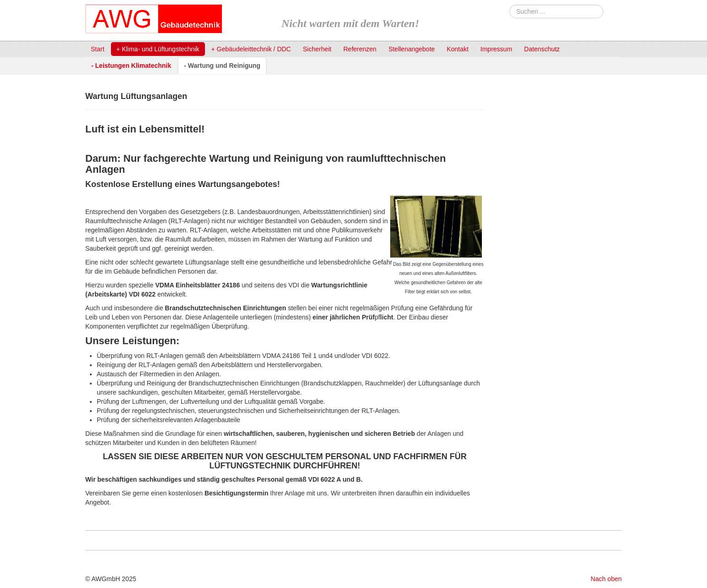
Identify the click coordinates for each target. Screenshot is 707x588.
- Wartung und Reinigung (222, 66)
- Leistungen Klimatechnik (131, 66)
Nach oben (606, 579)
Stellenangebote (411, 49)
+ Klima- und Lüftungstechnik (158, 49)
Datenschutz (542, 49)
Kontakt (457, 49)
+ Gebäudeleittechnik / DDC (251, 49)
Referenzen (360, 49)
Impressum (496, 49)
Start (98, 49)
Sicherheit (317, 49)
